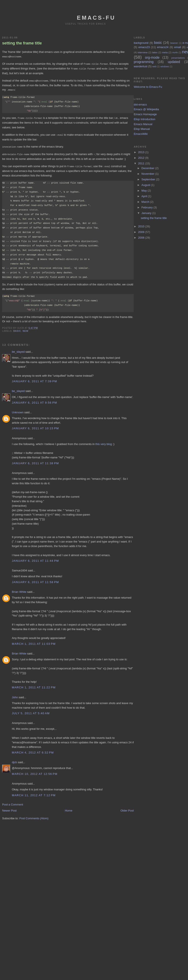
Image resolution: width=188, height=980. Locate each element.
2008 (142, 238)
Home (69, 808)
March (146, 202)
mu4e (175, 53)
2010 (142, 226)
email (178, 47)
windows (165, 67)
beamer (174, 43)
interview (143, 52)
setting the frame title (22, 43)
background (141, 43)
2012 (142, 158)
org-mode (152, 57)
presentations (178, 58)
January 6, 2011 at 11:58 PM (35, 580)
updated (174, 62)
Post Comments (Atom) (34, 816)
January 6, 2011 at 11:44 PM (35, 558)
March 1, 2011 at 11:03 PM (34, 641)
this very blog (104, 441)
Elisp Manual (142, 129)
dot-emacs (140, 105)
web (154, 67)
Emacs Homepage (145, 114)
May (144, 191)
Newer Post (9, 808)
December (148, 168)
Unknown (18, 410)
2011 (142, 163)
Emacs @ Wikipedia (146, 109)
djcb (14, 760)
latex (155, 52)
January (147, 213)
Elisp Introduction (144, 119)
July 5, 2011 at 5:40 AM (31, 711)
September (149, 179)
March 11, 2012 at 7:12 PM (34, 793)
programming (144, 62)
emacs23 (144, 47)
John (15, 695)
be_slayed (18, 349)
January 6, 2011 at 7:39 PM (34, 379)
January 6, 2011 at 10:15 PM (35, 426)
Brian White (19, 589)
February (147, 207)
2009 (142, 232)
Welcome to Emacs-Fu (148, 87)
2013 (142, 152)
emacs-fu (96, 18)
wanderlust (140, 66)
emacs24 (163, 47)
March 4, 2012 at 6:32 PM (33, 750)
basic (17, 328)
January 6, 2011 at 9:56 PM (34, 400)
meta (165, 52)
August (146, 185)
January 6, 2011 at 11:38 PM (35, 461)
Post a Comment (13, 802)
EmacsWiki (141, 134)
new (26, 328)
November (148, 174)
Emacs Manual (143, 124)
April (145, 196)
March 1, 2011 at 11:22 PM (34, 685)
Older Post (127, 808)
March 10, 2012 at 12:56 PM (35, 771)
